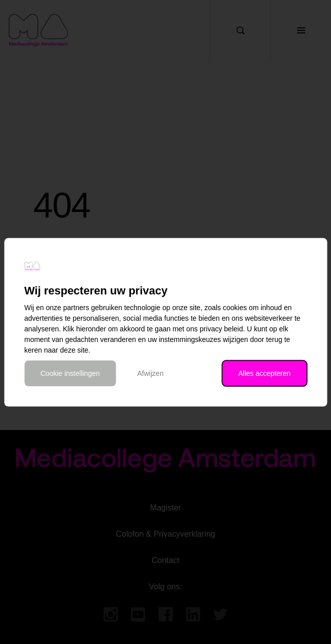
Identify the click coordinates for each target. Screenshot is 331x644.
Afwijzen (151, 373)
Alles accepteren (264, 373)
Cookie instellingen (70, 373)
